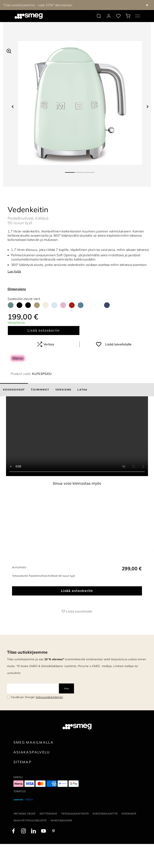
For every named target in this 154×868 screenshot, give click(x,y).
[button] (9, 50)
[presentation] (77, 436)
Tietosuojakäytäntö (75, 838)
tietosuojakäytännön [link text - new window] (49, 721)
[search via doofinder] (99, 16)
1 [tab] (70, 171)
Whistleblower (61, 844)
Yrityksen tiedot (25, 838)
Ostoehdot (129, 838)
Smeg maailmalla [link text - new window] (34, 766)
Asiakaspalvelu (32, 776)
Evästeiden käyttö (105, 838)
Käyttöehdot (49, 838)
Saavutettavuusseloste (30, 844)
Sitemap (23, 786)
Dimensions (17, 289)
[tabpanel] (80, 103)
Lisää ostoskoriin (44, 331)
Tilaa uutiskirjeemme (27, 676)
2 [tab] (80, 171)
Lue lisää (14, 271)
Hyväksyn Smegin (37, 721)
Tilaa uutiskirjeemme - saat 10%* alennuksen (38, 5)
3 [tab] (90, 171)
